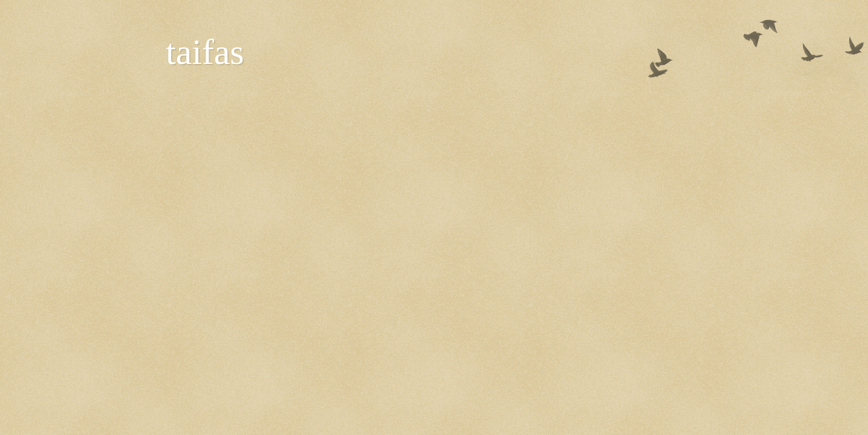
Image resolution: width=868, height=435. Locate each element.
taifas (205, 52)
